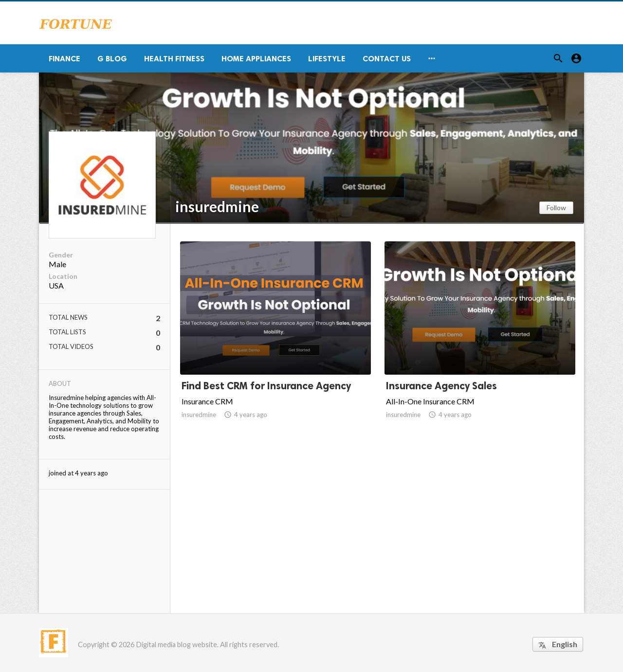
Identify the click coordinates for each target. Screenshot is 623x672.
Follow (556, 208)
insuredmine (217, 206)
